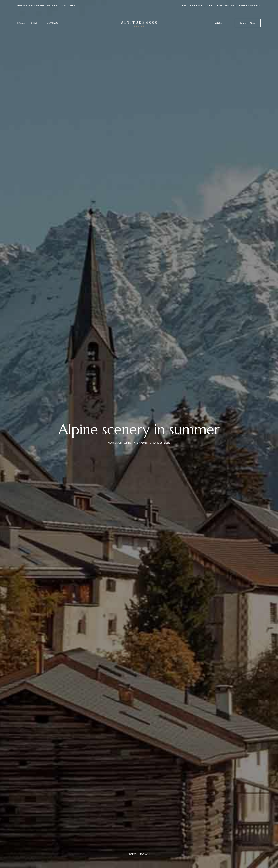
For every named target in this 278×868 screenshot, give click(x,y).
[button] (248, 23)
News (111, 443)
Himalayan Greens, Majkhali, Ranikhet (46, 6)
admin (144, 443)
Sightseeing (124, 443)
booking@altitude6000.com (239, 6)
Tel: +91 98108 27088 (197, 6)
